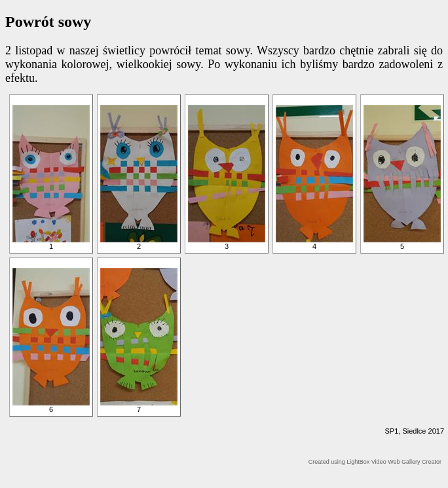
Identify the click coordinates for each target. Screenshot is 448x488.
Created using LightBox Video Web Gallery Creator (375, 462)
